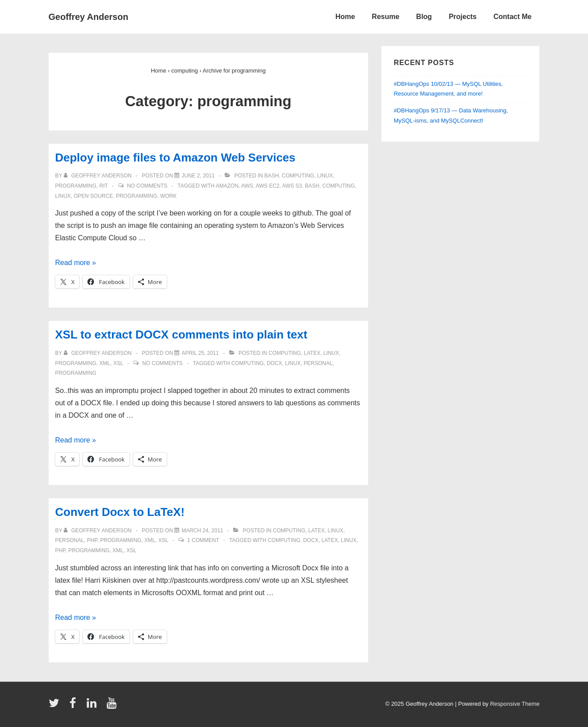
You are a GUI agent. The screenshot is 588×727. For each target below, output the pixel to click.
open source (94, 196)
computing (298, 176)
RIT (104, 186)
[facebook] (75, 706)
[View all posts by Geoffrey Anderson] (98, 176)
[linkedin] (94, 706)
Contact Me (512, 17)
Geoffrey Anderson (88, 17)
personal (318, 363)
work (168, 196)
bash (271, 176)
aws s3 (292, 186)
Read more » (76, 263)
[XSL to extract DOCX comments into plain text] (200, 353)
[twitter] (56, 706)
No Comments (147, 186)
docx (275, 363)
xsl (118, 363)
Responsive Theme (515, 704)
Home (345, 17)
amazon (227, 186)
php (92, 540)
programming (76, 186)
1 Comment (203, 540)
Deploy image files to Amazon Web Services (175, 158)
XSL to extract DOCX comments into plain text (181, 335)
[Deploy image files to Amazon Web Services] (198, 176)
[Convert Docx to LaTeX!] (202, 531)
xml (105, 363)
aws (247, 186)
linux (325, 176)
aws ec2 (268, 186)
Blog (424, 17)
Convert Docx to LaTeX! (120, 512)
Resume (385, 17)
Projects (463, 17)
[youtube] (113, 706)
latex (312, 353)
